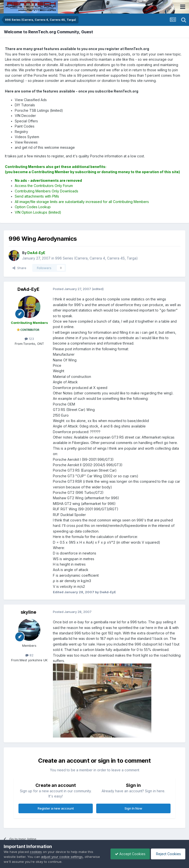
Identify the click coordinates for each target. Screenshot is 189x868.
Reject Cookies (167, 854)
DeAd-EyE (28, 289)
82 (29, 655)
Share (19, 268)
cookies (36, 852)
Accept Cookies (128, 854)
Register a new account (56, 808)
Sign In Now (133, 808)
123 (29, 339)
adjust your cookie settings (62, 857)
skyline (28, 612)
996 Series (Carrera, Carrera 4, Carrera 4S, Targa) (96, 258)
